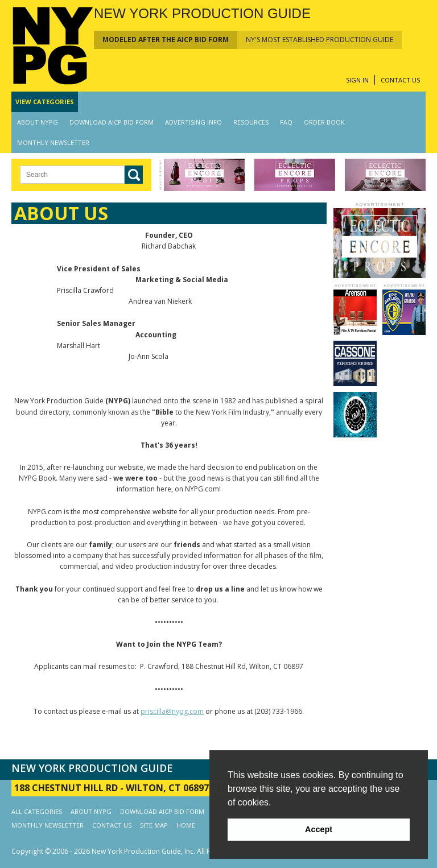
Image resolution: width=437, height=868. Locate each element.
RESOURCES (251, 122)
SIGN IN (357, 80)
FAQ (286, 122)
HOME (186, 825)
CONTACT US (400, 80)
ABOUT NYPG (38, 122)
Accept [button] (319, 829)
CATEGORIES (45, 102)
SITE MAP (154, 825)
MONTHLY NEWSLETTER (53, 142)
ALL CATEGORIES (37, 811)
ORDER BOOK (324, 122)
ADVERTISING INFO (193, 122)
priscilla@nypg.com (172, 711)
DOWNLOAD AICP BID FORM (112, 122)
